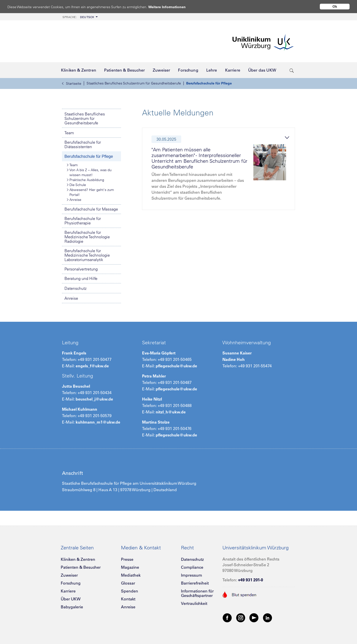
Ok (335, 6)
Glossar (128, 583)
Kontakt (128, 599)
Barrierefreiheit (195, 583)
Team (69, 133)
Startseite (72, 83)
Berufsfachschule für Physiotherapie (83, 221)
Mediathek (131, 575)
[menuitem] (80, 17)
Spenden (130, 591)
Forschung (71, 583)
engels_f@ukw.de (92, 366)
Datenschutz (75, 288)
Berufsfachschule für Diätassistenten (83, 144)
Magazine (130, 567)
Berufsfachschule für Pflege (209, 83)
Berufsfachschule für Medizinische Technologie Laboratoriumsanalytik (87, 255)
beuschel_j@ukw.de (94, 399)
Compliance (192, 567)
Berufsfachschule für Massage (91, 209)
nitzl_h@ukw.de (171, 412)
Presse (127, 559)
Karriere (68, 591)
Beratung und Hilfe (81, 278)
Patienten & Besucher (81, 567)
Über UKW (71, 599)
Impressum (192, 575)
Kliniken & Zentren (78, 559)
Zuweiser (69, 575)
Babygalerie (72, 607)
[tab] (221, 170)
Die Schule (76, 185)
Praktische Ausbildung (86, 180)
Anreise (74, 200)
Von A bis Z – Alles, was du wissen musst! (89, 172)
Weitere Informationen (172, 7)
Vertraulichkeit (194, 603)
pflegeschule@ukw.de (176, 366)
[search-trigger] (292, 70)
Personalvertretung (81, 269)
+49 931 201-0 (251, 580)
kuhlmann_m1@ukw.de (98, 422)
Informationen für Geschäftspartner (197, 593)
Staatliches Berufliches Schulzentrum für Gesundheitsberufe (134, 83)
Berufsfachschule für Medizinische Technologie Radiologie (87, 237)
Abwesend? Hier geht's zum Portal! (90, 192)
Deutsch (78, 17)
